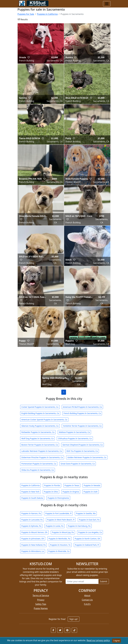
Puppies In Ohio (51, 492)
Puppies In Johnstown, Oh (33, 539)
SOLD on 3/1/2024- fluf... (32, 257)
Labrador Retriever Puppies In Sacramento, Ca (42, 451)
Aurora (69, 57)
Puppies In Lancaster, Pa (32, 520)
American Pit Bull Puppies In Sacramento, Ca (82, 407)
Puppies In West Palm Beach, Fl (61, 520)
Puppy (23, 341)
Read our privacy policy (98, 640)
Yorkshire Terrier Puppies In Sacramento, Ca (82, 426)
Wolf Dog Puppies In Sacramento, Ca (37, 438)
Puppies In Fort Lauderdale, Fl (58, 513)
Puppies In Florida (52, 485)
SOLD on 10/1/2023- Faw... (32, 297)
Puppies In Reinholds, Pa (59, 539)
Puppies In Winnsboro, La (33, 551)
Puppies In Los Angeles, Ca (90, 532)
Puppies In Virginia (71, 492)
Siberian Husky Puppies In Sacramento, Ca (40, 426)
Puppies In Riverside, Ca (59, 551)
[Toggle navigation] (107, 4)
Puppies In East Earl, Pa (89, 520)
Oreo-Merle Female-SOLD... (33, 216)
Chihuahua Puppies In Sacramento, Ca (75, 438)
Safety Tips (41, 604)
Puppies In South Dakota (32, 498)
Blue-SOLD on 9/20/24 (77, 98)
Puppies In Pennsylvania (58, 498)
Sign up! (74, 619)
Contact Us (87, 600)
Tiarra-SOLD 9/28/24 (30, 138)
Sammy (23, 98)
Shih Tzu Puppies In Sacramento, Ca (82, 451)
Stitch (69, 260)
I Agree (116, 641)
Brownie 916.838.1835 (31, 179)
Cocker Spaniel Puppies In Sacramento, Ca (40, 407)
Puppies (70, 341)
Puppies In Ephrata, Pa (31, 526)
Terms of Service (41, 595)
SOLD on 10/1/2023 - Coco (79, 216)
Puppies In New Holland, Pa (33, 545)
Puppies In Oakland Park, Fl (87, 545)
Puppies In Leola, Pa (55, 526)
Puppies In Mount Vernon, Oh (34, 532)
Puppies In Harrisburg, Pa (79, 526)
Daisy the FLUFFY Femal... (79, 297)
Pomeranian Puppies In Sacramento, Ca (39, 464)
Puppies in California (47, 14)
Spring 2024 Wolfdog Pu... (56, 378)
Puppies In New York (30, 492)
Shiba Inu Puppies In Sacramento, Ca (38, 470)
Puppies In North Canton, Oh (87, 539)
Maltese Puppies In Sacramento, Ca (74, 432)
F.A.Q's (87, 604)
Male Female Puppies (77, 179)
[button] (53, 630)
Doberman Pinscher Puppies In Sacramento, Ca (42, 457)
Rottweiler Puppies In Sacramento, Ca (38, 432)
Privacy (41, 600)
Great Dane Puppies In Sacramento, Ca (78, 464)
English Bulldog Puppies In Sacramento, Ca (40, 413)
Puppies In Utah (91, 492)
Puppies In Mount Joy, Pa (63, 532)
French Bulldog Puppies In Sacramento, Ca (82, 413)
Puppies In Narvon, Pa (31, 513)
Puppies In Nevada (92, 485)
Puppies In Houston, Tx (60, 545)
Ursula (23, 57)
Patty (69, 138)
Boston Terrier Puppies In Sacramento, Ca (40, 445)
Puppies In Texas (72, 485)
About (87, 595)
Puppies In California (30, 485)
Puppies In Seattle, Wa (86, 513)
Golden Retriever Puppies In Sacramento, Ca (87, 457)
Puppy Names (41, 608)
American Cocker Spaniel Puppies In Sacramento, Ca (44, 420)
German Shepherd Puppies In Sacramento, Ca (82, 445)
